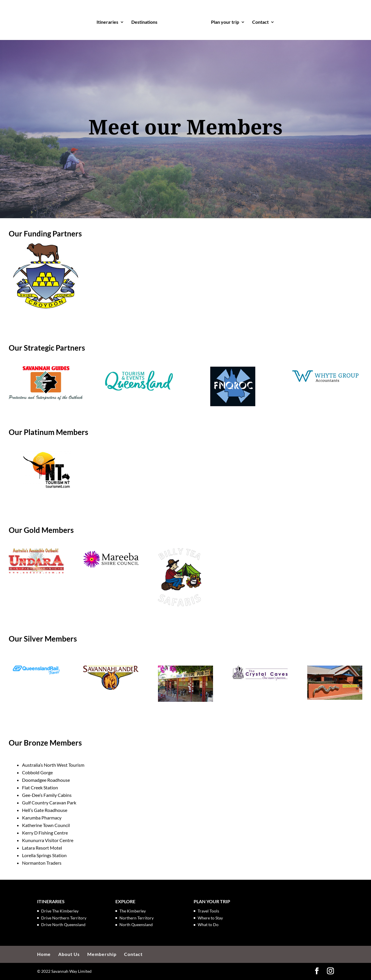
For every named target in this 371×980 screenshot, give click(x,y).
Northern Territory (137, 918)
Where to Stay (210, 918)
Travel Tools (208, 911)
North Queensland (136, 925)
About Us (69, 954)
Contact (259, 21)
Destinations (146, 21)
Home (44, 954)
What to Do (208, 925)
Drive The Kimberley (60, 911)
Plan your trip (223, 21)
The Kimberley (133, 911)
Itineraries (109, 21)
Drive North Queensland (63, 925)
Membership (102, 954)
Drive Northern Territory (64, 918)
